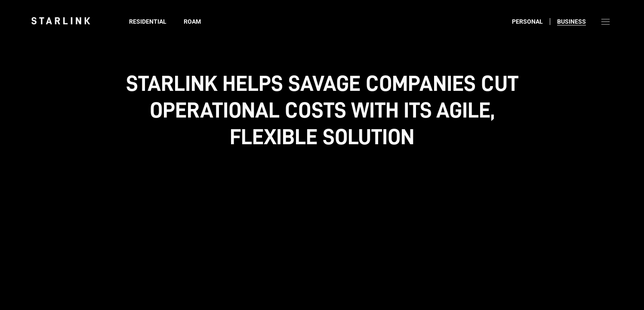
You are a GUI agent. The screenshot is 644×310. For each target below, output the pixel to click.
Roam (192, 22)
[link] (61, 21)
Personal (527, 22)
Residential (148, 22)
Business (572, 22)
